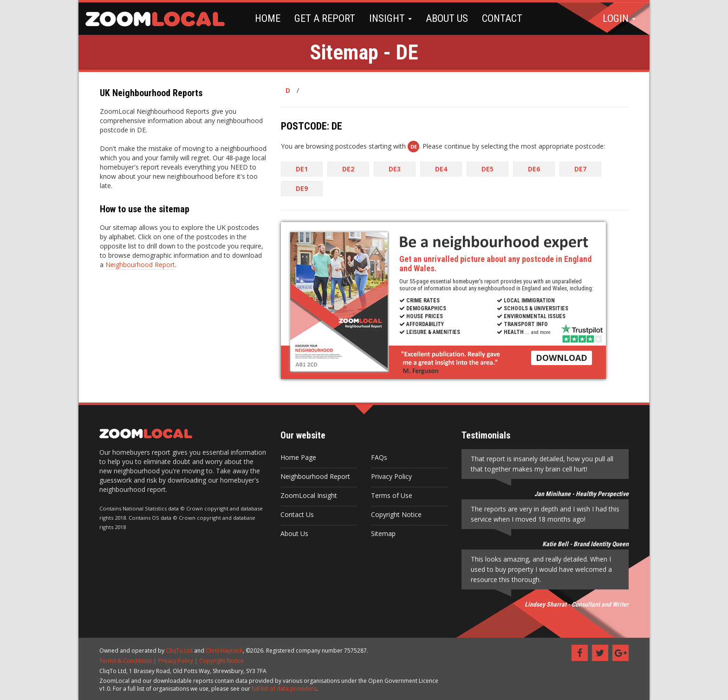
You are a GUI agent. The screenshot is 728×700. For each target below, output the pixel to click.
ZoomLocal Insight (309, 495)
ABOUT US (447, 18)
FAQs (379, 457)
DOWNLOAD (562, 358)
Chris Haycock (224, 651)
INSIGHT (390, 18)
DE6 (534, 169)
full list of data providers (284, 689)
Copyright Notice (396, 514)
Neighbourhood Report (140, 265)
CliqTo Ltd (179, 651)
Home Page (298, 457)
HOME (268, 18)
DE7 (580, 169)
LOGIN (619, 18)
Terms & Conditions (126, 661)
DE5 (487, 169)
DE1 (302, 169)
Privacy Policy (391, 476)
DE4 (441, 169)
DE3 (395, 169)
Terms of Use (392, 495)
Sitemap (383, 533)
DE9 (302, 188)
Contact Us (297, 514)
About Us (294, 533)
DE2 (348, 169)
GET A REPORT (325, 18)
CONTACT (502, 18)
